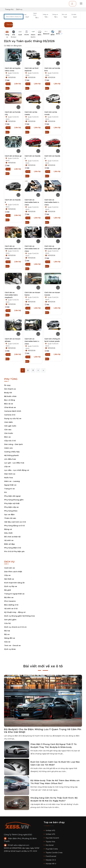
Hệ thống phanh (11, 455)
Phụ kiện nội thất (12, 503)
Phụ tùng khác (11, 511)
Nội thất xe (9, 579)
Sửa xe (7, 642)
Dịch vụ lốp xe (11, 586)
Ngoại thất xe (10, 485)
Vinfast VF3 (49, 830)
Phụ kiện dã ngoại (12, 496)
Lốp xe (7, 466)
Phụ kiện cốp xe (11, 507)
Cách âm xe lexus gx (13, 156)
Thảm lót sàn (10, 518)
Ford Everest (50, 856)
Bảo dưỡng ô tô (11, 605)
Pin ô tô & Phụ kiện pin (14, 551)
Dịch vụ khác (10, 649)
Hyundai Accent (51, 838)
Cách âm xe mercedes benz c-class (52, 202)
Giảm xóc (9, 448)
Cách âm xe (10, 568)
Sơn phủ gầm (10, 620)
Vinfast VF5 (49, 834)
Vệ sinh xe (9, 540)
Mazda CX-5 (50, 860)
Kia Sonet (49, 845)
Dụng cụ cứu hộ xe (13, 418)
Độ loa (7, 631)
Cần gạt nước (10, 426)
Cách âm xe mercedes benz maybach (11, 295)
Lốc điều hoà (10, 459)
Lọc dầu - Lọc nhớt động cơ (17, 470)
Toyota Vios (49, 842)
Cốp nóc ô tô (10, 441)
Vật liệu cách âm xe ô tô (15, 522)
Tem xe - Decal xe (12, 645)
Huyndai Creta (51, 849)
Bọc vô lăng (10, 400)
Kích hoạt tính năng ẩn (14, 583)
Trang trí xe (10, 489)
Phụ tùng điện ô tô (13, 548)
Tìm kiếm (10, 25)
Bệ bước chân (10, 396)
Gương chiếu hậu (12, 452)
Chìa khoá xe (10, 407)
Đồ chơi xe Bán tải (12, 537)
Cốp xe (7, 575)
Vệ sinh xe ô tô (11, 608)
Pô (5, 492)
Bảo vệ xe (9, 404)
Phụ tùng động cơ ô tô (14, 526)
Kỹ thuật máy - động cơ (15, 612)
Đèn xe (7, 437)
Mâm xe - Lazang (12, 481)
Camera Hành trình (13, 411)
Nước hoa (9, 478)
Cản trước (9, 433)
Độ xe (7, 634)
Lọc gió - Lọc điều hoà (14, 463)
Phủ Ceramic (10, 601)
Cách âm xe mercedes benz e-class (32, 249)
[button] (28, 17)
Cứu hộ (7, 623)
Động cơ (8, 529)
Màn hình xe (10, 474)
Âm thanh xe (10, 389)
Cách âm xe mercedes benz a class (32, 202)
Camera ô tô (10, 415)
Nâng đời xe (10, 638)
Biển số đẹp (9, 544)
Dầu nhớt (8, 533)
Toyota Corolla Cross (53, 852)
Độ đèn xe (9, 597)
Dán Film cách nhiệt (13, 572)
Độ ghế (8, 590)
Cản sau (8, 430)
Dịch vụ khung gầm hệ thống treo (20, 616)
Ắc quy (7, 385)
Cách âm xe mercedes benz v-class (32, 341)
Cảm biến (9, 422)
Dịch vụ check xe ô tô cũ (15, 627)
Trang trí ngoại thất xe (14, 594)
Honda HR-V (50, 864)
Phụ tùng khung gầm (14, 500)
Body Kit (8, 393)
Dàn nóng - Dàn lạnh (13, 444)
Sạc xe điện (9, 514)
